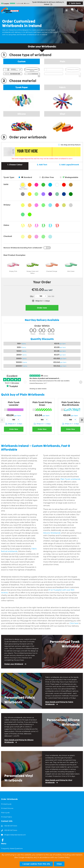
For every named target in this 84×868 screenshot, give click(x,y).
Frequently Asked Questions (12, 848)
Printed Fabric (7, 817)
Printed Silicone (7, 808)
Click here (74, 623)
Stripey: (7, 205)
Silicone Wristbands (52, 533)
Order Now (14, 429)
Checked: (8, 236)
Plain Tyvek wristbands (70, 479)
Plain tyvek (5, 813)
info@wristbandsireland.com (15, 835)
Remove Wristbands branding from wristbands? (23, 248)
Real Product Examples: (14, 255)
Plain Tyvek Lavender (14, 404)
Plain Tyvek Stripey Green (42, 404)
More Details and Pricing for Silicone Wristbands (19, 741)
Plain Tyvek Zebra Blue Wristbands (71, 404)
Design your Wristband (14, 664)
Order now (42, 308)
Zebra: (6, 225)
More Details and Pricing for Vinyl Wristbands (59, 781)
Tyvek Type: (9, 177)
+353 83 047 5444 (10, 826)
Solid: (6, 184)
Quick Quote (76, 3)
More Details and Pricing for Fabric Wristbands (59, 703)
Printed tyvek (6, 804)
